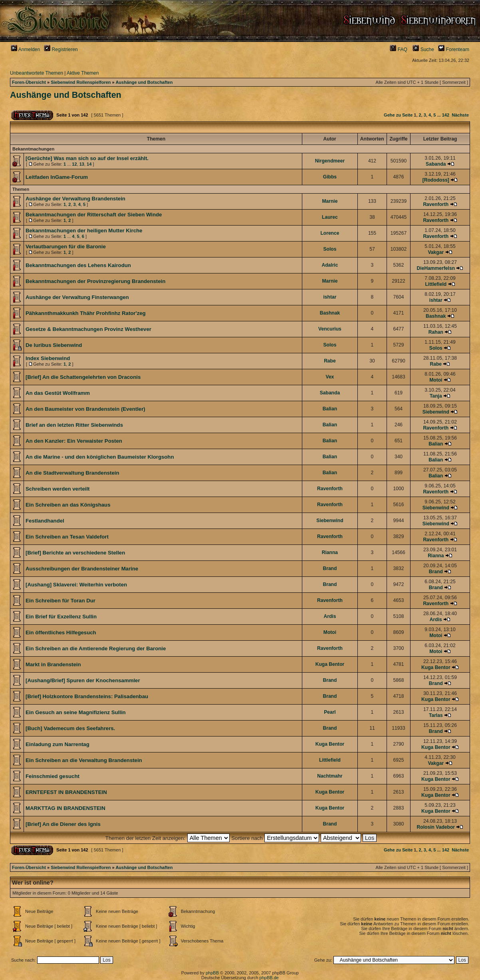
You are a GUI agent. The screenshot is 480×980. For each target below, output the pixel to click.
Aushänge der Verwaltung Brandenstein (75, 199)
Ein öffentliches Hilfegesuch (61, 633)
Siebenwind (436, 412)
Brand (330, 568)
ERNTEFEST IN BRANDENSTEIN (66, 792)
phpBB (212, 973)
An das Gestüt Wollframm (58, 393)
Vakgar (436, 252)
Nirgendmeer (330, 161)
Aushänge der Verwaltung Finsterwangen (77, 297)
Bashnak (330, 313)
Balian (330, 409)
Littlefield (436, 284)
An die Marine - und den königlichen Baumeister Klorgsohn (100, 457)
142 (446, 115)
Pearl (330, 712)
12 (74, 164)
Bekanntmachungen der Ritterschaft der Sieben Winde (94, 215)
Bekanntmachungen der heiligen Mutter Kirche (84, 231)
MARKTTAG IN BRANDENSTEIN (65, 808)
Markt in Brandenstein (53, 664)
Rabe (330, 361)
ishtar (330, 297)
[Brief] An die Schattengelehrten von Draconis (83, 377)
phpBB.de (269, 978)
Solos (330, 249)
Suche (423, 49)
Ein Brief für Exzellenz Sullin (61, 617)
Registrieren (61, 49)
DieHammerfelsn (436, 268)
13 (82, 164)
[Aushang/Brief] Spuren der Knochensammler (83, 680)
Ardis (330, 616)
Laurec (330, 217)
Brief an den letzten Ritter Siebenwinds (74, 425)
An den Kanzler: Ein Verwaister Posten (74, 441)
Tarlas (436, 715)
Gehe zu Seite (398, 115)
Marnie (330, 201)
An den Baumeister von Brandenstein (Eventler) (85, 409)
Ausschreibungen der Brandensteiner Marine (82, 569)
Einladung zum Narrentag (58, 744)
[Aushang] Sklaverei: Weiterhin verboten (76, 585)
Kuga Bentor (330, 664)
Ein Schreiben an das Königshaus (68, 505)
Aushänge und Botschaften (144, 82)
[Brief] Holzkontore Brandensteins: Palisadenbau (87, 696)
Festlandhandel (45, 521)
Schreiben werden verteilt (58, 489)
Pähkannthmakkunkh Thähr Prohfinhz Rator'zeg (86, 313)
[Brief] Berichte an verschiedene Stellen (75, 553)
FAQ (399, 49)
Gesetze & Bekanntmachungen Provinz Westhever (88, 329)
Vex (330, 377)
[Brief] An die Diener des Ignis (63, 824)
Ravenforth (436, 204)
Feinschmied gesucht (53, 776)
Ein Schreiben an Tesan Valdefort (67, 537)
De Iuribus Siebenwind (54, 345)
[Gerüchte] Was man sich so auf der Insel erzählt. (87, 158)
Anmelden (25, 49)
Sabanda (436, 164)
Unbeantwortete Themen (37, 73)
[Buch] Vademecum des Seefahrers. (70, 728)
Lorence (330, 233)
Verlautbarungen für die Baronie (66, 246)
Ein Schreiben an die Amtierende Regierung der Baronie (96, 648)
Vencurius (330, 329)
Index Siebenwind (48, 358)
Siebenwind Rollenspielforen (81, 82)
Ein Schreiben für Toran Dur (60, 601)
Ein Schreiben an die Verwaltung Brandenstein (84, 760)
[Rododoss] (436, 180)
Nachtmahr (330, 776)
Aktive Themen (83, 73)
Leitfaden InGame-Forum (57, 177)
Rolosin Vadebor (436, 827)
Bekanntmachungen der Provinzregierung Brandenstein (95, 281)
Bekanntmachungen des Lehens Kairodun (78, 265)
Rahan (436, 332)
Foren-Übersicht (29, 82)
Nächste (460, 115)
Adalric (330, 265)
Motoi (436, 380)
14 (89, 164)
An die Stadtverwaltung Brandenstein (72, 473)
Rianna (330, 552)
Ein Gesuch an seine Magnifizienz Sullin (76, 712)
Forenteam (454, 49)
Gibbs (330, 177)
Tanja (436, 396)
